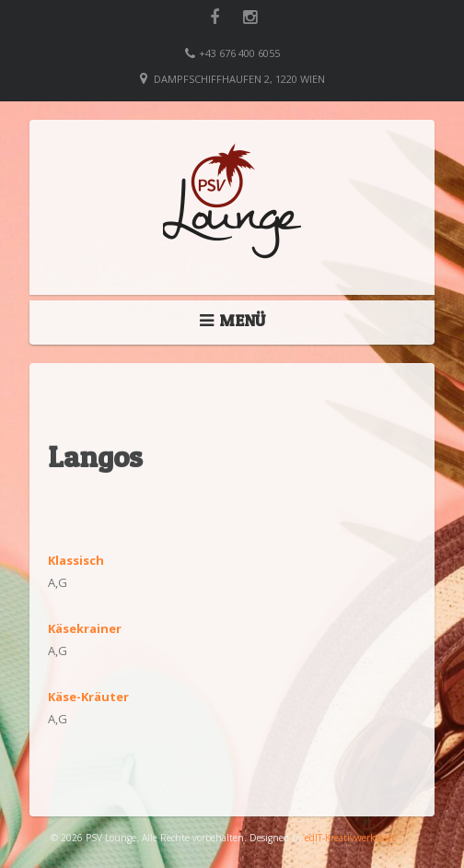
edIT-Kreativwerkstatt (350, 838)
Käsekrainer (85, 628)
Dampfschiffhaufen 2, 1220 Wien (239, 79)
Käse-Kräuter (88, 697)
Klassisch (76, 560)
